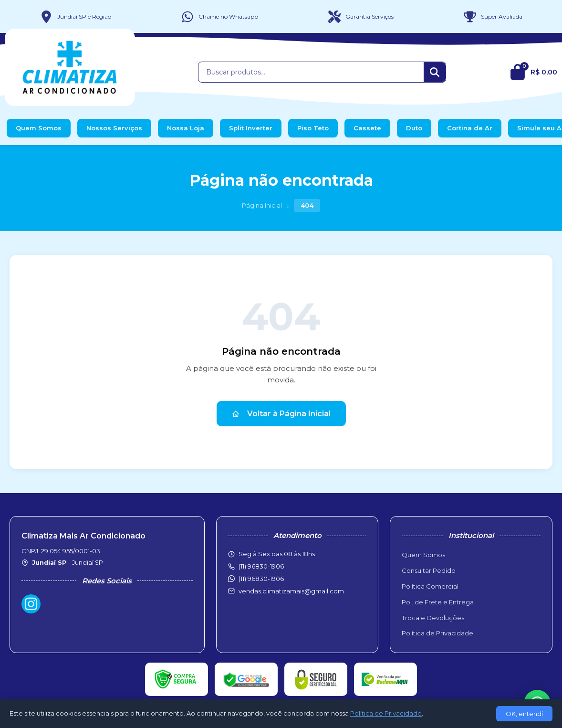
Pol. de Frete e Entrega (438, 602)
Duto (414, 128)
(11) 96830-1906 (261, 579)
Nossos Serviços (114, 128)
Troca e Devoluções (433, 618)
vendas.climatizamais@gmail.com (291, 591)
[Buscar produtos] (311, 72)
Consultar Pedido (429, 570)
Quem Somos (39, 128)
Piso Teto (313, 128)
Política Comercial (430, 586)
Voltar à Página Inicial (281, 414)
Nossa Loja (186, 128)
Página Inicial (262, 205)
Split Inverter (251, 128)
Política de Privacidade (437, 633)
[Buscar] (435, 72)
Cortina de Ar (470, 128)
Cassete (367, 128)
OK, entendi (524, 714)
